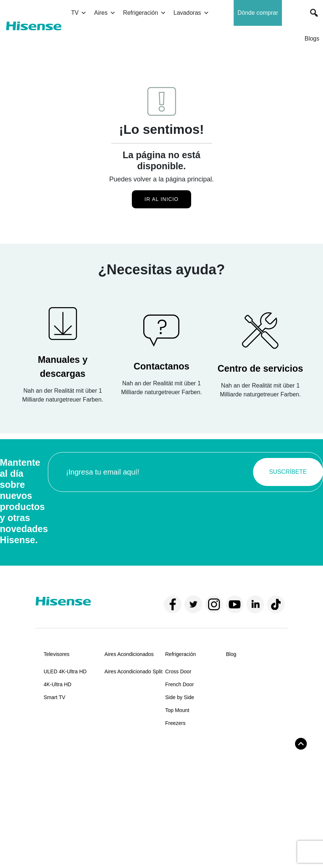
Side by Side (180, 697)
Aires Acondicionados (129, 654)
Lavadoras (191, 13)
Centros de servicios (128, 796)
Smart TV (54, 697)
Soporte (113, 753)
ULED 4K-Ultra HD (65, 671)
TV (79, 13)
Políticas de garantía (128, 809)
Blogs (312, 39)
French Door (180, 684)
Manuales (115, 783)
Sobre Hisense (60, 753)
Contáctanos (119, 770)
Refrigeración (145, 13)
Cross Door (178, 671)
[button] (314, 13)
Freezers (175, 723)
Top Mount (177, 710)
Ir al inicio (161, 199)
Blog (231, 654)
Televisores (56, 654)
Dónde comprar (258, 13)
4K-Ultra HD (57, 684)
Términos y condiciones (64, 846)
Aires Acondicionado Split (133, 671)
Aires (105, 13)
